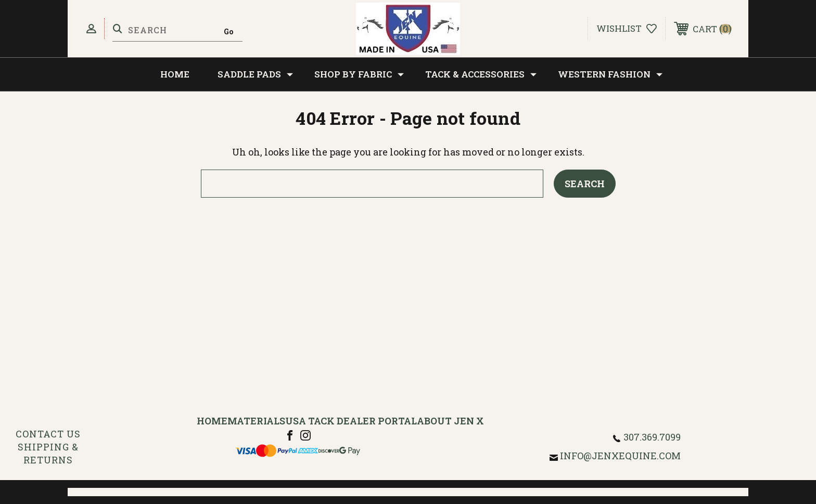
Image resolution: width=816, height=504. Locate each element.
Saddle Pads (255, 74)
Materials (256, 421)
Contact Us (48, 434)
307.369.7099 (652, 437)
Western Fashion (610, 74)
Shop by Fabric (359, 74)
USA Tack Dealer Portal (351, 421)
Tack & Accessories (481, 74)
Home (175, 74)
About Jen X (450, 421)
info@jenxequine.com (620, 456)
